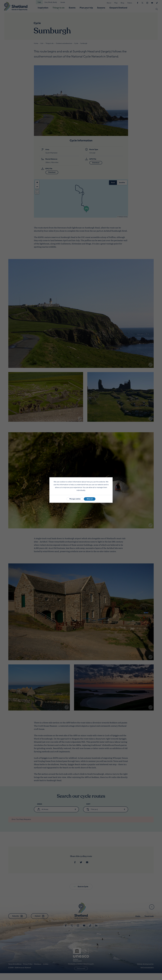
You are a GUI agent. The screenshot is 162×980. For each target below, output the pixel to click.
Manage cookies (75, 499)
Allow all (90, 499)
